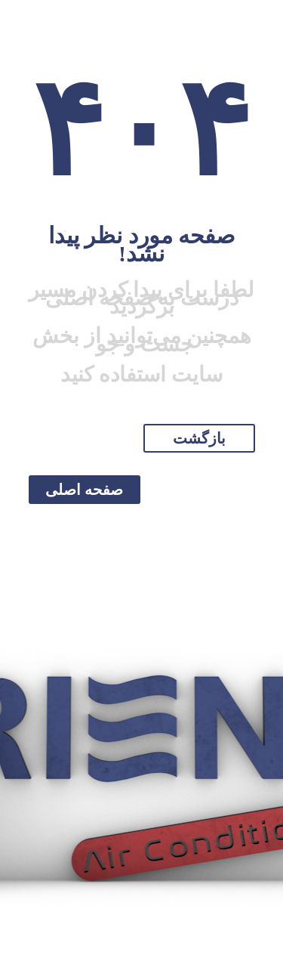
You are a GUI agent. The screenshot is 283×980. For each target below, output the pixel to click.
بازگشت (199, 438)
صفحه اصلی (84, 490)
